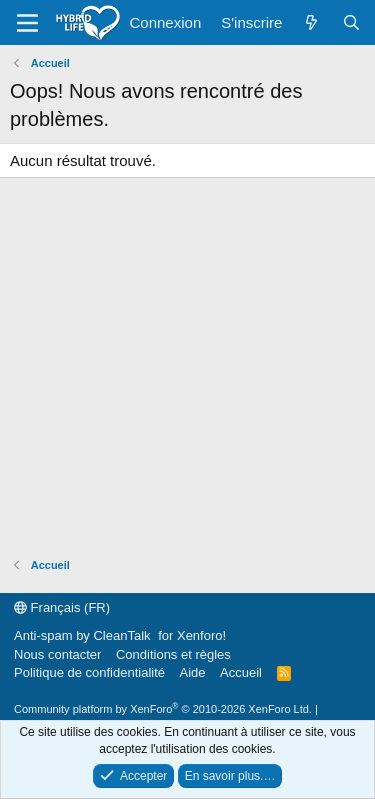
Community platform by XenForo (163, 709)
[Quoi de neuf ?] (311, 22)
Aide (193, 672)
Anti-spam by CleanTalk (82, 635)
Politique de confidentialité (89, 672)
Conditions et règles (173, 654)
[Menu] (27, 23)
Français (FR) (62, 607)
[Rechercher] (351, 22)
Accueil (241, 672)
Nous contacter (57, 654)
